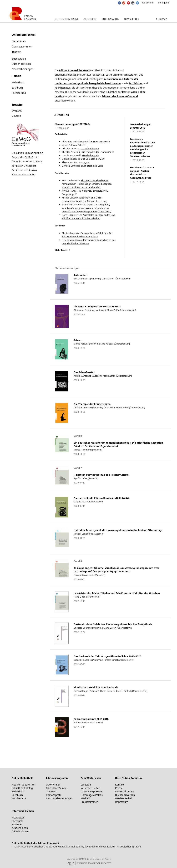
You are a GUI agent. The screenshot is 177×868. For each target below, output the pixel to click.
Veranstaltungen (125, 791)
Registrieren (148, 3)
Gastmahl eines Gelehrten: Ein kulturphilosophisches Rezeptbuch (113, 624)
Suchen (163, 19)
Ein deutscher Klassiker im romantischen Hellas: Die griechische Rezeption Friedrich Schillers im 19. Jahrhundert (87, 184)
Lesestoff (86, 785)
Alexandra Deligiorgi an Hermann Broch (98, 306)
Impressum (122, 802)
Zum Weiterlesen (91, 778)
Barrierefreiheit (124, 798)
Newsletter (132, 19)
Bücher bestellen (21, 64)
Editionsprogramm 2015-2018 (91, 719)
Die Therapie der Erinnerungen (98, 152)
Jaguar (86, 162)
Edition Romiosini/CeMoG (74, 70)
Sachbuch (17, 88)
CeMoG (29, 157)
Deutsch (16, 116)
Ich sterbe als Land (93, 166)
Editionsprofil (54, 795)
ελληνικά (17, 111)
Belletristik (18, 82)
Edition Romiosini (66, 19)
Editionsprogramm (57, 778)
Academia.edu (20, 828)
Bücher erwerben (125, 795)
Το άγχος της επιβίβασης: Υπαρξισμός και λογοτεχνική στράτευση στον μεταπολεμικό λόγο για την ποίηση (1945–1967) (117, 570)
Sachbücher (136, 83)
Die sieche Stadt (91, 155)
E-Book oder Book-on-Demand (120, 96)
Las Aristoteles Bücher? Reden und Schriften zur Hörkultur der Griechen (117, 593)
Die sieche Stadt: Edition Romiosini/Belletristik (102, 498)
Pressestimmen (90, 802)
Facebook (17, 821)
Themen (17, 52)
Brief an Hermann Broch (97, 142)
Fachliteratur (63, 88)
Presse (119, 788)
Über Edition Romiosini (129, 778)
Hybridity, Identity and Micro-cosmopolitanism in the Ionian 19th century (118, 530)
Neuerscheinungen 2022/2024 (73, 124)
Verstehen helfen (90, 788)
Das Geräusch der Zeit (93, 159)
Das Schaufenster (90, 148)
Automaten (81, 275)
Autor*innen (19, 41)
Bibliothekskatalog (22, 788)
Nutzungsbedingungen (59, 798)
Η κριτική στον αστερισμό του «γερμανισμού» (102, 475)
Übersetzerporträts (92, 791)
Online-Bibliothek (22, 778)
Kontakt (120, 785)
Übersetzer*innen (22, 47)
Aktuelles (90, 19)
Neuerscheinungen (23, 69)
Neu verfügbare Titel (24, 785)
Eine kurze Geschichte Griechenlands (96, 687)
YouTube (17, 824)
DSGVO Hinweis (21, 831)
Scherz (81, 145)
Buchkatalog (110, 19)
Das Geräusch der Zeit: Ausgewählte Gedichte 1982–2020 (107, 656)
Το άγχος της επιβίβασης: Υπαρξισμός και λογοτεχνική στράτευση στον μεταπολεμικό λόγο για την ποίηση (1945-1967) (86, 208)
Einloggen (163, 3)
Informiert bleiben (23, 811)
